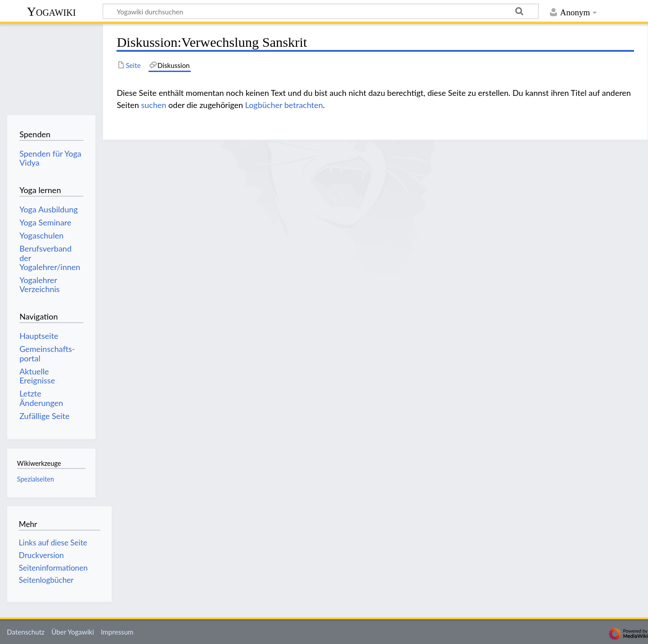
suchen (153, 105)
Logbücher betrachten (284, 105)
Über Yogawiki (73, 632)
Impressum (117, 632)
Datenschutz (26, 632)
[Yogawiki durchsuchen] (321, 11)
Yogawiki (52, 11)
